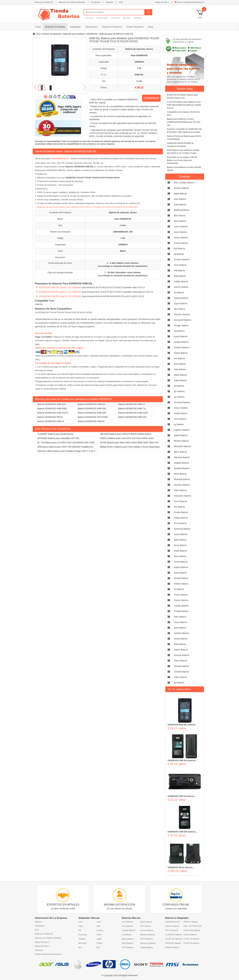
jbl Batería (179, 386)
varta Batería (180, 628)
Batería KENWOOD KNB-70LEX (53, 413)
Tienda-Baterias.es (60, 159)
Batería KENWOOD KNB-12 (132, 404)
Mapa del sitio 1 (162, 2)
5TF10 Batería (172, 930)
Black (123, 251)
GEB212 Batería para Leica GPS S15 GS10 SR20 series (127, 438)
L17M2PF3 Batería (174, 935)
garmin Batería (181, 287)
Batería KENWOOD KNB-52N (52, 404)
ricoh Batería (180, 523)
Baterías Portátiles (55, 27)
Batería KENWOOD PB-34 (50, 417)
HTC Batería (146, 926)
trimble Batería (181, 611)
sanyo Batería (181, 534)
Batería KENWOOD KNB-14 (51, 421)
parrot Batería (180, 501)
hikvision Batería (182, 314)
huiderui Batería (181, 347)
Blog (151, 27)
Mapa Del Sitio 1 (42, 942)
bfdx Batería (180, 216)
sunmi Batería (181, 562)
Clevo (81, 926)
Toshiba (82, 939)
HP (80, 930)
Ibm (80, 947)
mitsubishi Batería (182, 446)
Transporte (95, 2)
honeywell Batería (182, 320)
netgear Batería (181, 463)
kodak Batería (181, 413)
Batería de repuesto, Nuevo (139, 49)
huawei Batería (181, 342)
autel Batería (180, 205)
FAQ (121, 2)
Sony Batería (128, 943)
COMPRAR (151, 98)
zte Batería (179, 683)
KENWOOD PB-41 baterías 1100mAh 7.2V (180, 868)
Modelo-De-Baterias (52, 34)
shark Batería (180, 551)
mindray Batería (181, 441)
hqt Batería (179, 331)
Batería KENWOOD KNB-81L (92, 404)
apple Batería (180, 194)
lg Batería (179, 424)
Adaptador (75, 27)
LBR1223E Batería (192, 930)
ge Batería (179, 292)
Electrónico (92, 27)
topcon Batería (181, 600)
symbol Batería (181, 578)
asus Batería (180, 199)
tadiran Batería (181, 584)
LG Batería (127, 935)
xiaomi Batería (181, 650)
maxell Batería (181, 435)
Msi (98, 947)
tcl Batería (179, 589)
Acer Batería (127, 922)
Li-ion (139, 81)
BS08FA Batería (172, 947)
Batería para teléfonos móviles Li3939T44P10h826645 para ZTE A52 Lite (184, 122)
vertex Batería (181, 639)
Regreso (110, 2)
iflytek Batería (180, 375)
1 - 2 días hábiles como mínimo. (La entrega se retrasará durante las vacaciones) (123, 265)
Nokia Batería (128, 939)
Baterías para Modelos (74, 34)
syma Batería (180, 573)
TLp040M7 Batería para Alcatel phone (55, 434)
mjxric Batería (180, 452)
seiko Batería (180, 540)
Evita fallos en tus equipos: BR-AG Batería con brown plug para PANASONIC (182, 160)
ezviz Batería (180, 265)
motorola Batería (182, 457)
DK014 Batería (190, 935)
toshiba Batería (181, 606)
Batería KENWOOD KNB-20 (91, 421)
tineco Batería (181, 595)
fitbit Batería (180, 276)
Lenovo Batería (147, 930)
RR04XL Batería (191, 922)
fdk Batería (179, 270)
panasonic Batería (182, 496)
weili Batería (180, 644)
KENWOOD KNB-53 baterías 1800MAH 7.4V (181, 796)
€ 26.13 (139, 88)
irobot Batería (180, 380)
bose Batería (180, 221)
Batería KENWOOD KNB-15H (132, 417)
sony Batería (180, 556)
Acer (80, 922)
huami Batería (181, 336)
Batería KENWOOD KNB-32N (92, 408)
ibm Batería (179, 358)
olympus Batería (182, 485)
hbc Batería (179, 309)
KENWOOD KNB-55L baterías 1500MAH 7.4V (181, 725)
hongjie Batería (181, 325)
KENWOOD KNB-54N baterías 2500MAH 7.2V (182, 832)
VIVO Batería (128, 947)
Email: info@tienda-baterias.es (189, 2)
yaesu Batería (180, 661)
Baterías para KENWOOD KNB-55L (117, 34)
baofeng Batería (181, 210)
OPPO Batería (146, 939)
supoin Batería (181, 567)
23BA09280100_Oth (123, 232)
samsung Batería (182, 529)
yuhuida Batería (181, 672)
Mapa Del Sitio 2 (42, 946)
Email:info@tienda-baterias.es (48, 954)
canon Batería (181, 227)
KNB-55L (139, 75)
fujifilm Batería (181, 281)
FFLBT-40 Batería (191, 939)
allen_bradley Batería (184, 183)
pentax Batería (181, 512)
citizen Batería (181, 238)
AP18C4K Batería (173, 943)
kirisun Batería (181, 408)
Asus (99, 922)
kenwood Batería (182, 402)
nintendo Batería (182, 479)
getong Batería (181, 298)
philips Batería (181, 518)
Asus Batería (127, 926)
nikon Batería (180, 474)
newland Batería (182, 468)
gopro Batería (180, 303)
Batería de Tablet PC (44, 2)
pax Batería (179, 507)
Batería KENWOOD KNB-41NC (133, 413)
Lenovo (100, 930)
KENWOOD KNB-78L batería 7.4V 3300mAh (60, 287)
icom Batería (180, 364)
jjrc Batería (179, 391)
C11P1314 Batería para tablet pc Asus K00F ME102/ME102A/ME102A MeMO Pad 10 (184, 105)
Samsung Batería (148, 943)
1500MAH (139, 62)
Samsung (83, 935)
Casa (38, 27)
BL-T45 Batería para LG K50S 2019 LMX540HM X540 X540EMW (66, 443)
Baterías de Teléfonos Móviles (72, 2)
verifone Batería (181, 633)
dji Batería (179, 254)
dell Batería (179, 249)
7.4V (139, 68)
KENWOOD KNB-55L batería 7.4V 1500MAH (60, 296)
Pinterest (39, 950)
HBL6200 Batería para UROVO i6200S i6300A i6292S (126, 434)
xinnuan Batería (181, 655)
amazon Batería (181, 188)
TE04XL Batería (172, 926)
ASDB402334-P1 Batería (174, 922)
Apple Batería (146, 922)
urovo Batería (180, 622)
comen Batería (181, 243)
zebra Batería (180, 677)
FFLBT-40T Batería (174, 939)
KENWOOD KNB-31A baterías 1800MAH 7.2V (182, 761)
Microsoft (82, 943)
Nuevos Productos (112, 27)
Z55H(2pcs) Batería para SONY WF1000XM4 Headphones (65, 447)
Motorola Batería (147, 935)
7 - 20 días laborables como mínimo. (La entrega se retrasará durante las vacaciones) (123, 274)
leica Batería (180, 419)
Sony (99, 935)
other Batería (180, 490)
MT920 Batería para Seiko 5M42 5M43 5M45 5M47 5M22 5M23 (128, 443)
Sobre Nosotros (135, 27)
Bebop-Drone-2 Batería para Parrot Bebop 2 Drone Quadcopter (130, 447)
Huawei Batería (129, 930)
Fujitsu (100, 943)
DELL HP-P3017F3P (193, 926)
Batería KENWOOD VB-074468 (93, 417)
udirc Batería (180, 617)
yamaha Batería (181, 666)
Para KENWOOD (139, 55)
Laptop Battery (147, 947)
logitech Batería (182, 430)
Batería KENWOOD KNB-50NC (52, 408)
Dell (98, 926)
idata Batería (180, 369)
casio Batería (180, 232)
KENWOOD (92, 34)
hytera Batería (181, 353)
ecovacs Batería (182, 260)
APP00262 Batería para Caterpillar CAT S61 (58, 438)
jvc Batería (179, 397)
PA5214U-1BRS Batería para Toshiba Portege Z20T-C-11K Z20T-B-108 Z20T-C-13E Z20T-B (66, 452)
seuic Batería (180, 545)
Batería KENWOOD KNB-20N (92, 413)
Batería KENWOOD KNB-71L (132, 408)
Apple (99, 939)
